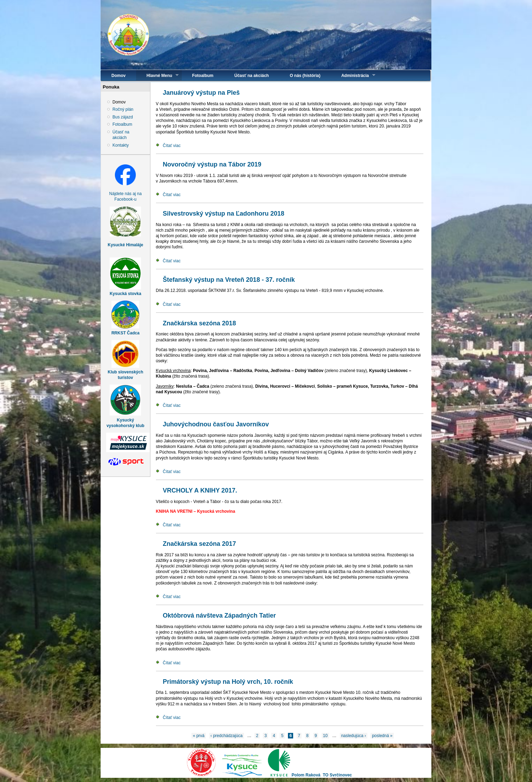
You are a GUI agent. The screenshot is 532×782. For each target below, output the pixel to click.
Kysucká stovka (126, 294)
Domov (119, 76)
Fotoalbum (203, 76)
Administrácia (353, 75)
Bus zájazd (123, 117)
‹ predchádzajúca (227, 736)
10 (325, 736)
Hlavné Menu (157, 75)
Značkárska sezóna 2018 (199, 323)
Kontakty (121, 145)
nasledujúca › (354, 736)
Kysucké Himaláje (125, 245)
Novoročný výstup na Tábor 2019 (212, 164)
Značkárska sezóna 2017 (199, 544)
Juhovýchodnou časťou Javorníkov (216, 424)
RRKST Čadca (126, 333)
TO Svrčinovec (337, 775)
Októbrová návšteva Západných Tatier (220, 615)
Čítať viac (172, 146)
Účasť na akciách (252, 76)
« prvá (199, 736)
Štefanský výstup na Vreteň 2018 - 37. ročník (229, 280)
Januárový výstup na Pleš (201, 93)
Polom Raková (306, 775)
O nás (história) (305, 76)
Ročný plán (123, 109)
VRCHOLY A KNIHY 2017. (200, 490)
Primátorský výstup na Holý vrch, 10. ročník (228, 682)
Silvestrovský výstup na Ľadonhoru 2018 (224, 214)
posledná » (382, 736)
